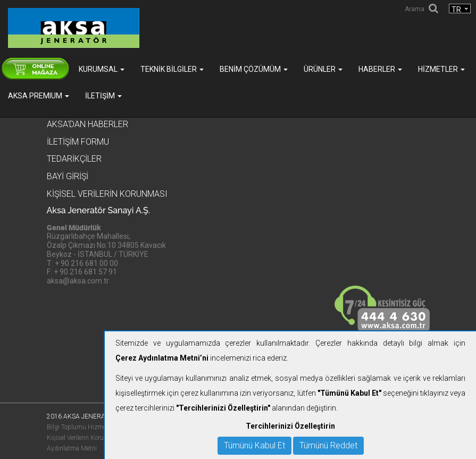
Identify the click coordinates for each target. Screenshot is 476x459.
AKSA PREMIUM (39, 96)
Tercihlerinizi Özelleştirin (290, 426)
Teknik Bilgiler (172, 69)
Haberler (380, 69)
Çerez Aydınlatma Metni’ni (162, 358)
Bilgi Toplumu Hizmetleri (81, 427)
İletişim (103, 96)
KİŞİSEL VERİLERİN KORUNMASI (107, 194)
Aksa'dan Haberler (87, 124)
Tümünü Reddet (328, 445)
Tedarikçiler (74, 159)
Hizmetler (441, 69)
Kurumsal (102, 69)
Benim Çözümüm (254, 69)
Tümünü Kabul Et (254, 445)
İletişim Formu (78, 142)
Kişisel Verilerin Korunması (84, 438)
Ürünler (323, 69)
